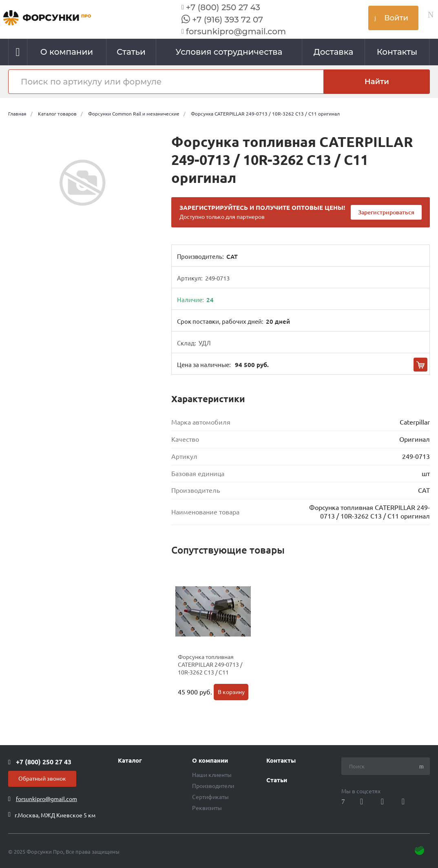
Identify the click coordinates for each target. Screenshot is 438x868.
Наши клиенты (212, 775)
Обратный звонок (42, 779)
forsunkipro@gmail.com (236, 31)
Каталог (130, 761)
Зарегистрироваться (386, 212)
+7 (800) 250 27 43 (223, 7)
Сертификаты (210, 797)
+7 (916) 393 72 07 (228, 20)
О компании (210, 761)
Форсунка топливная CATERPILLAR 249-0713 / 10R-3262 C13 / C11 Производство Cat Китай (210, 669)
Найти (377, 82)
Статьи (277, 780)
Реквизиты (207, 808)
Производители (213, 786)
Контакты (281, 761)
